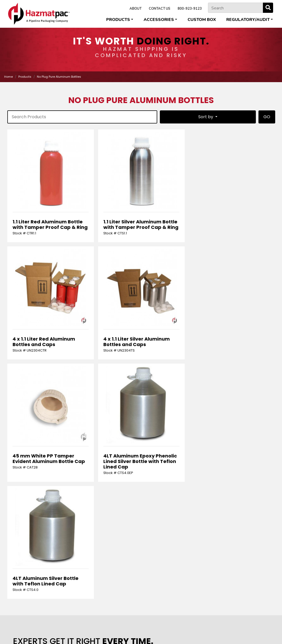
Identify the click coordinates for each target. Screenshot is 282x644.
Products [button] (118, 20)
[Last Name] (107, 485)
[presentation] (46, 530)
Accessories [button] (159, 20)
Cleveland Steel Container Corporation (89, 623)
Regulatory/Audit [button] (248, 20)
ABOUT (136, 9)
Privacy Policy (123, 633)
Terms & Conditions (154, 633)
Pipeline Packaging (195, 623)
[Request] (141, 505)
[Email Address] (175, 485)
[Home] (39, 14)
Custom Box (202, 20)
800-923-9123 (190, 9)
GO (267, 117)
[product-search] (82, 117)
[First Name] (39, 485)
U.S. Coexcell (141, 628)
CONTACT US (160, 9)
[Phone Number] (243, 485)
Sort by (206, 117)
